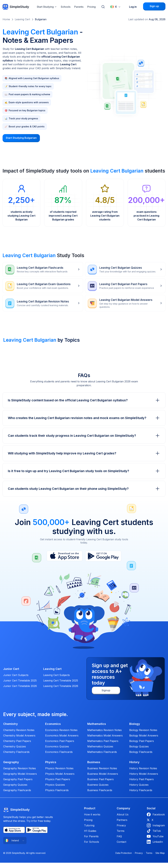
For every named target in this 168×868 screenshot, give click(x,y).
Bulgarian (41, 19)
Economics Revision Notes (61, 730)
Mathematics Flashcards (102, 752)
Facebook (156, 814)
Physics (51, 762)
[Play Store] (103, 556)
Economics (53, 724)
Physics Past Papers (58, 779)
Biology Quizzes (139, 746)
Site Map (160, 853)
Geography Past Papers (18, 779)
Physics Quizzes (55, 785)
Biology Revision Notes (143, 730)
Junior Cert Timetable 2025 (20, 681)
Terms (121, 831)
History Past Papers (141, 779)
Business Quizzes (98, 785)
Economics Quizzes (57, 746)
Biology (135, 724)
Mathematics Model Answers (105, 736)
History (134, 762)
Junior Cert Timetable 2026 (20, 686)
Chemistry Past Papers (17, 741)
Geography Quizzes (15, 785)
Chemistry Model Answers (19, 736)
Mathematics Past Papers (103, 741)
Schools (66, 7)
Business (94, 762)
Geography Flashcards (17, 790)
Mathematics (97, 724)
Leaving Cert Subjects (57, 675)
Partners (122, 820)
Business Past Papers (100, 779)
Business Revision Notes (102, 768)
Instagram (156, 825)
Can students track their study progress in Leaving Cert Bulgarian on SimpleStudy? (84, 436)
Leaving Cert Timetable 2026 (61, 686)
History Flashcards (141, 790)
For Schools (92, 842)
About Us (123, 814)
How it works (92, 814)
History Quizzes (139, 785)
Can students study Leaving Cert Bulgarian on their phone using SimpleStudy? (84, 489)
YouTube (155, 836)
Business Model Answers (103, 774)
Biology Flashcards (141, 752)
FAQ (119, 836)
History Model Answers (144, 774)
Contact (121, 842)
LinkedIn (155, 842)
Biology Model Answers (144, 736)
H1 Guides (90, 831)
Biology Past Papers (142, 741)
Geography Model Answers (20, 774)
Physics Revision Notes (59, 768)
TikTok (154, 831)
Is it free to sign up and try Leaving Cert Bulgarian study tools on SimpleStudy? (84, 471)
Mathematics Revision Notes (104, 730)
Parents (79, 7)
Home (6, 19)
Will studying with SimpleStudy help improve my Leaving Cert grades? (84, 453)
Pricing (91, 7)
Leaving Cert (22, 19)
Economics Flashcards (59, 752)
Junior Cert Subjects (16, 675)
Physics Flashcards (57, 790)
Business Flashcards (100, 790)
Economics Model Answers (62, 736)
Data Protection (124, 853)
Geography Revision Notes (20, 768)
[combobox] (116, 7)
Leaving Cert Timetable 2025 (61, 681)
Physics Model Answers (60, 774)
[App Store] (65, 556)
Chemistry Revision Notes (19, 730)
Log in (133, 7)
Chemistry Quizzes (15, 746)
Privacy (121, 825)
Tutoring (89, 825)
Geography (11, 762)
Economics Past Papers (60, 741)
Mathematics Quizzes (100, 746)
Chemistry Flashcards (16, 752)
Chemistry (11, 724)
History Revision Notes (143, 768)
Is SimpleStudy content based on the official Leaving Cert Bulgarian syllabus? (84, 400)
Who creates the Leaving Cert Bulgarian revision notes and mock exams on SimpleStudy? (84, 418)
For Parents (91, 836)
